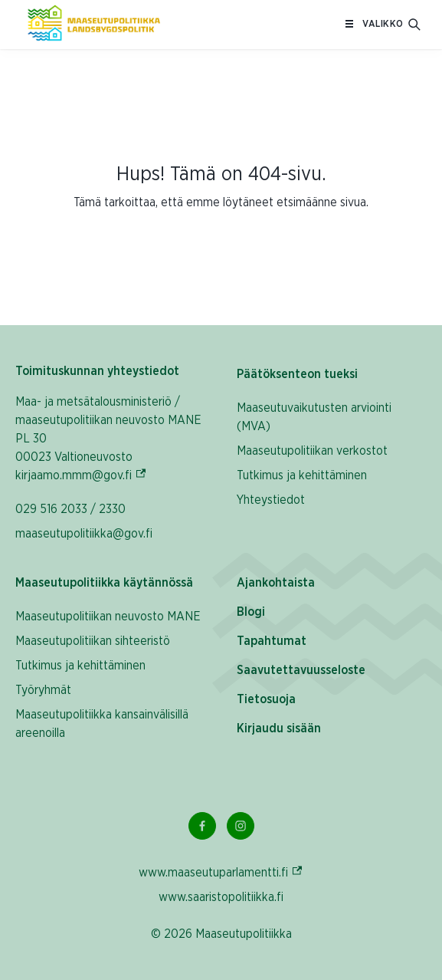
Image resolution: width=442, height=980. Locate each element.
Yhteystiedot (271, 500)
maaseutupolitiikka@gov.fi (84, 534)
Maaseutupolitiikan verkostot (312, 451)
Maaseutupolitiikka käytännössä (104, 583)
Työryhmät (43, 690)
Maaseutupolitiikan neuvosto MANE (108, 617)
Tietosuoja (266, 699)
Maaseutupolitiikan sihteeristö (93, 641)
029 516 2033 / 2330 (70, 509)
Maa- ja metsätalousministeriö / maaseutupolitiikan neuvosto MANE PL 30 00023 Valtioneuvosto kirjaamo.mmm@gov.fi (111, 439)
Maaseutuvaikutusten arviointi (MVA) (314, 417)
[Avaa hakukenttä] (414, 25)
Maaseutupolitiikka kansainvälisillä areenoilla (102, 724)
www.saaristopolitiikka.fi (221, 897)
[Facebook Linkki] (202, 826)
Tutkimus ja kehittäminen (302, 475)
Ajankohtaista (276, 583)
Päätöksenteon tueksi (297, 374)
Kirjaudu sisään (279, 728)
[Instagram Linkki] (241, 826)
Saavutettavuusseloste (301, 670)
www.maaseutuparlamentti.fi (221, 872)
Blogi (251, 612)
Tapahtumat (272, 641)
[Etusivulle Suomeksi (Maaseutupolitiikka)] (94, 25)
